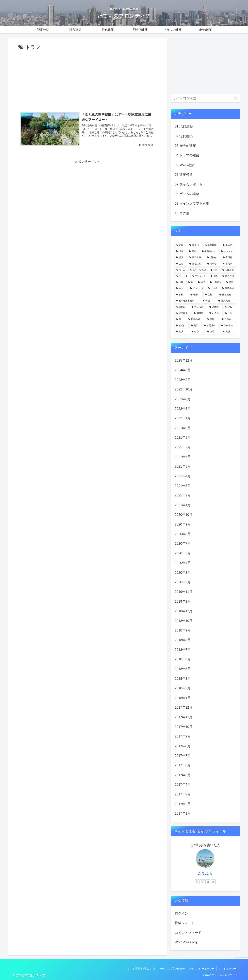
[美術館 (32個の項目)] (229, 245)
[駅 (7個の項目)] (191, 282)
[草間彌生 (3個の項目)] (211, 326)
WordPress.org (186, 942)
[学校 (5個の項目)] (181, 295)
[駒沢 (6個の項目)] (202, 282)
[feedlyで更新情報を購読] (208, 882)
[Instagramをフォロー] (202, 882)
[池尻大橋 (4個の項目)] (226, 301)
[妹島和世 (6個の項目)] (216, 282)
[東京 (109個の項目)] (181, 245)
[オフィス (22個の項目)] (228, 252)
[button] (236, 98)
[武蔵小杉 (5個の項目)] (228, 289)
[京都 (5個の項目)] (210, 295)
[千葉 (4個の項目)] (230, 313)
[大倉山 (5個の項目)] (213, 289)
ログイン (181, 913)
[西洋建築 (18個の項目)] (196, 258)
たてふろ (205, 873)
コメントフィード (188, 933)
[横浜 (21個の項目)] (181, 258)
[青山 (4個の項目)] (208, 301)
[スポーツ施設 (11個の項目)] (198, 270)
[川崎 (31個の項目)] (181, 252)
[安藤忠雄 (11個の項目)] (228, 270)
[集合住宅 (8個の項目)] (228, 276)
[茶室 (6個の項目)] (230, 282)
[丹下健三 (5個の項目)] (227, 295)
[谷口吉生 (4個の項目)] (183, 313)
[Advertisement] (88, 79)
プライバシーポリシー (202, 969)
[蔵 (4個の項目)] (180, 319)
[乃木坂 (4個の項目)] (215, 307)
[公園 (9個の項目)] (214, 276)
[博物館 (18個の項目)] (213, 258)
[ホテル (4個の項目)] (215, 313)
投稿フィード (185, 923)
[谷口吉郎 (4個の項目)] (198, 307)
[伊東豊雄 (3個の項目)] (228, 326)
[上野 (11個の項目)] (214, 270)
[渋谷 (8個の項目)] (180, 282)
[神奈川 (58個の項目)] (195, 245)
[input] (205, 98)
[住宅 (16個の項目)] (181, 264)
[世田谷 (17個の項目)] (229, 258)
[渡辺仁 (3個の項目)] (182, 326)
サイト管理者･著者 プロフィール (146, 969)
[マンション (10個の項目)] (199, 276)
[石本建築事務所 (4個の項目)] (187, 301)
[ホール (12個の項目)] (181, 270)
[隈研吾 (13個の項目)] (213, 264)
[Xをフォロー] (197, 882)
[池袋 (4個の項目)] (230, 307)
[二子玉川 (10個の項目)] (182, 276)
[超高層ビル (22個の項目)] (209, 252)
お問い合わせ (177, 969)
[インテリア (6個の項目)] (197, 289)
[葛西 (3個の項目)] (195, 326)
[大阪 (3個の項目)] (229, 332)
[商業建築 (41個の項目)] (212, 245)
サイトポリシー (227, 969)
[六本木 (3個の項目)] (228, 319)
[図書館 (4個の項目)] (200, 313)
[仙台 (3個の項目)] (197, 332)
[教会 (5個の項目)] (196, 295)
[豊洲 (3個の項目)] (213, 319)
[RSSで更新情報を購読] (213, 882)
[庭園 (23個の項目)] (193, 252)
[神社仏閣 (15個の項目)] (196, 264)
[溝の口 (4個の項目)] (182, 307)
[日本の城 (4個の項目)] (196, 319)
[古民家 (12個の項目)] (229, 264)
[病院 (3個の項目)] (213, 332)
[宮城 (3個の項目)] (182, 332)
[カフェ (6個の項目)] (181, 289)
